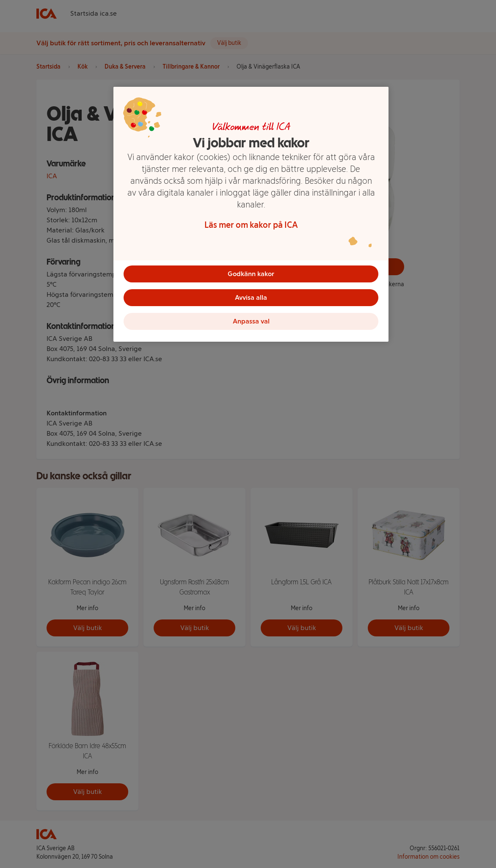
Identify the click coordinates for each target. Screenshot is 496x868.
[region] (251, 214)
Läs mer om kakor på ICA (251, 225)
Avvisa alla (251, 297)
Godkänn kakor (251, 274)
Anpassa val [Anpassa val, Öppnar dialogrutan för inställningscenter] (251, 321)
